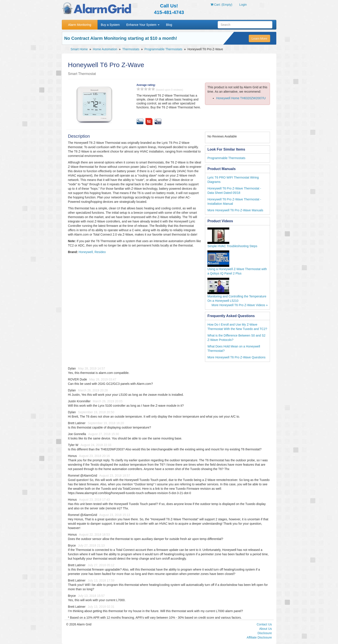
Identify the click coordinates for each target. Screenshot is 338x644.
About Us (266, 629)
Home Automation (105, 49)
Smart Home (79, 49)
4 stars (149, 89)
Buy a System (110, 25)
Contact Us (264, 624)
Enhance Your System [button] (143, 25)
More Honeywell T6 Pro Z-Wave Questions (236, 357)
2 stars (142, 89)
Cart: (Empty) (221, 5)
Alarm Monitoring (80, 25)
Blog (169, 25)
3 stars (146, 89)
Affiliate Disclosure (259, 637)
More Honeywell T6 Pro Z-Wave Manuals (235, 210)
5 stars (153, 89)
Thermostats (131, 49)
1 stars (138, 89)
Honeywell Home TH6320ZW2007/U (241, 98)
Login (243, 5)
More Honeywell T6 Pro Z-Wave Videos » (240, 305)
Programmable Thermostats (163, 49)
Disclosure (265, 633)
